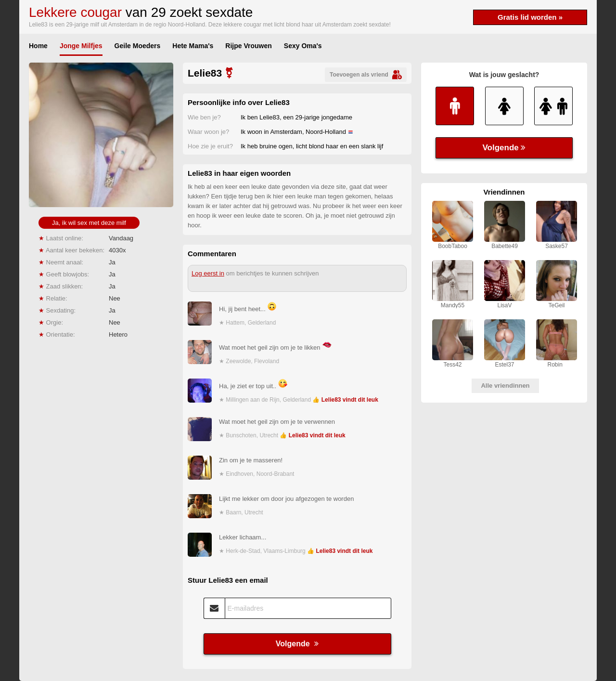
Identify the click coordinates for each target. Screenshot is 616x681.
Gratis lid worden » (530, 17)
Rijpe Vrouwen (248, 46)
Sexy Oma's (303, 46)
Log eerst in (208, 273)
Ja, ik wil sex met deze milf (89, 223)
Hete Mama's (193, 46)
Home (38, 46)
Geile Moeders (138, 46)
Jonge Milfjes (81, 46)
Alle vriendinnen (505, 386)
